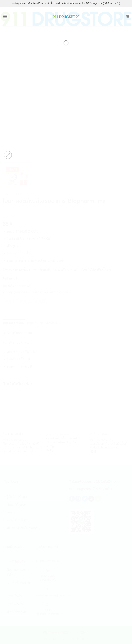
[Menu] (5, 17)
